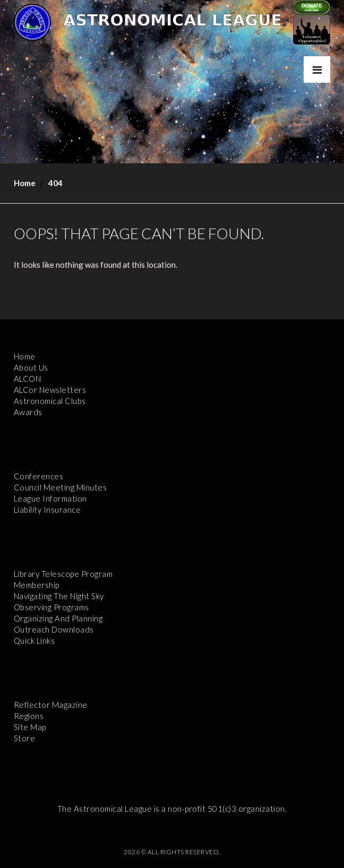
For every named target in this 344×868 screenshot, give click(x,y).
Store (25, 738)
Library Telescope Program (63, 574)
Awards (28, 412)
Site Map (30, 727)
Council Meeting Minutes (61, 487)
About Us (31, 367)
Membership (37, 585)
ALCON (28, 379)
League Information (50, 498)
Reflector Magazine (51, 705)
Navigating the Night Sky (59, 596)
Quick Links (35, 641)
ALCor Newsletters (50, 390)
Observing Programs (51, 607)
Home (25, 183)
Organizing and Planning (58, 618)
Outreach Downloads (54, 629)
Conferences (39, 476)
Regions (29, 716)
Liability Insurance (48, 510)
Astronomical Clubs (50, 401)
